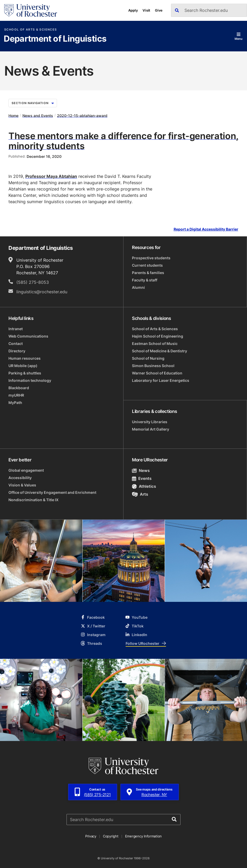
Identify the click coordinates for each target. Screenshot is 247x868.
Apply (133, 10)
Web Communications (28, 336)
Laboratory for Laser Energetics (161, 380)
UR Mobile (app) (23, 366)
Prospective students (151, 258)
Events (142, 478)
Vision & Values (22, 485)
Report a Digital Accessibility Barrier (206, 229)
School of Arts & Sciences (30, 30)
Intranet (16, 329)
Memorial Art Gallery (151, 429)
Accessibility (20, 478)
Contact (16, 343)
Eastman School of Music (155, 343)
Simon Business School (153, 366)
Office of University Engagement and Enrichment (52, 492)
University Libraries (150, 422)
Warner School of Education (157, 373)
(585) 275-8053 (33, 282)
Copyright (111, 836)
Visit (146, 10)
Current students (147, 265)
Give (159, 10)
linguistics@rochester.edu (42, 292)
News (141, 470)
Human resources (25, 358)
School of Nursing (148, 358)
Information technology (30, 380)
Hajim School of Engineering (158, 336)
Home (13, 115)
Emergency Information (144, 836)
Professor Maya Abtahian (51, 176)
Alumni (138, 287)
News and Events (38, 115)
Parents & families (148, 273)
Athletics (144, 486)
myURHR (16, 395)
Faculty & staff (145, 280)
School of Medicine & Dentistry (160, 351)
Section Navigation (33, 103)
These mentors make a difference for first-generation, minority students (123, 141)
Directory (17, 351)
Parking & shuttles (25, 373)
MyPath (15, 403)
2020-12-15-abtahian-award (82, 115)
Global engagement (26, 470)
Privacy (91, 836)
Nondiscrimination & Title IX (34, 500)
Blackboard (19, 388)
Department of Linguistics (55, 39)
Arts (140, 494)
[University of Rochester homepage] (31, 10)
